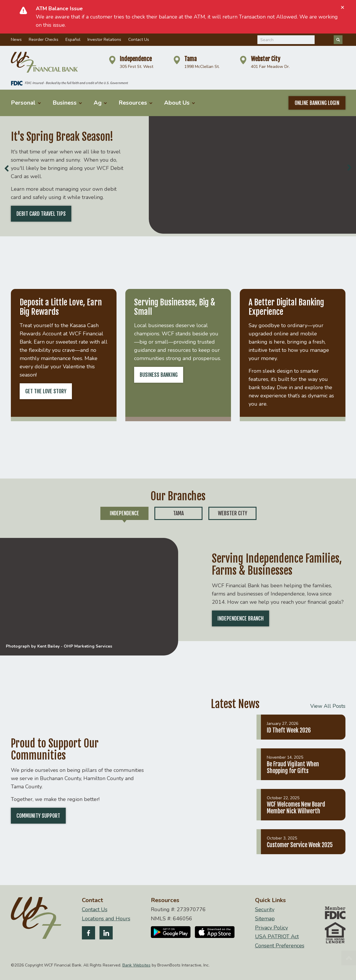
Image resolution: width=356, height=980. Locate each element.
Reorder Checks (44, 40)
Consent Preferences (280, 946)
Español (73, 40)
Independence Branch (241, 618)
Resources (135, 103)
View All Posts (328, 706)
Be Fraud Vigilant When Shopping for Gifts (293, 767)
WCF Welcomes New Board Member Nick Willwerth (296, 808)
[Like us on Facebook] (88, 934)
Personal (26, 103)
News (16, 40)
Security (265, 910)
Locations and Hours (106, 919)
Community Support (38, 816)
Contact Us (139, 40)
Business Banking (159, 375)
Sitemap (265, 919)
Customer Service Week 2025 (300, 845)
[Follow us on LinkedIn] (106, 934)
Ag (100, 103)
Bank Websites (136, 965)
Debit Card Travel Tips (41, 214)
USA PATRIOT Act (277, 937)
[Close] (342, 7)
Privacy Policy (271, 928)
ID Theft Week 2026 (289, 730)
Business (67, 103)
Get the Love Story (46, 391)
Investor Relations (104, 40)
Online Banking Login (317, 103)
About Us (179, 103)
